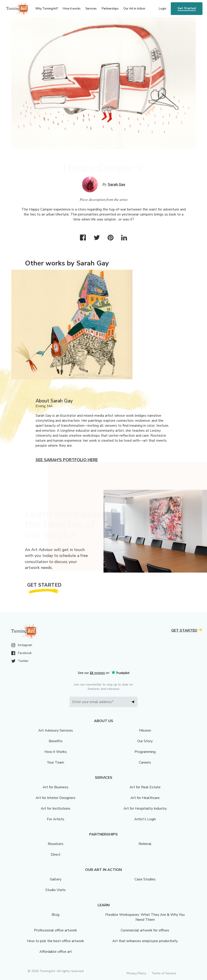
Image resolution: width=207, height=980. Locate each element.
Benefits (56, 741)
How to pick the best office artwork (55, 941)
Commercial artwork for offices (145, 930)
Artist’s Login (145, 819)
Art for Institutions (56, 808)
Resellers (56, 844)
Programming (145, 752)
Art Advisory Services (56, 730)
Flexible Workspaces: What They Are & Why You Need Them (145, 917)
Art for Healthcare (145, 798)
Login (162, 9)
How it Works (56, 752)
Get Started (187, 8)
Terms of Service (164, 973)
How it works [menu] (72, 9)
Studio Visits (55, 890)
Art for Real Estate (145, 787)
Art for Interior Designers (55, 798)
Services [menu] (91, 9)
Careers (145, 762)
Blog (55, 915)
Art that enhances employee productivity (145, 941)
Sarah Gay (117, 184)
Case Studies (145, 879)
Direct (56, 855)
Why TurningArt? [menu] (47, 9)
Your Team (56, 762)
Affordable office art (56, 952)
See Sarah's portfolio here (67, 460)
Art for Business (55, 787)
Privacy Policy (136, 973)
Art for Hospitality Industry (145, 808)
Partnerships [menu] (110, 9)
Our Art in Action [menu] (134, 9)
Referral (145, 844)
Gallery (56, 879)
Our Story (145, 741)
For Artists (56, 819)
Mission (145, 730)
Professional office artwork (55, 930)
